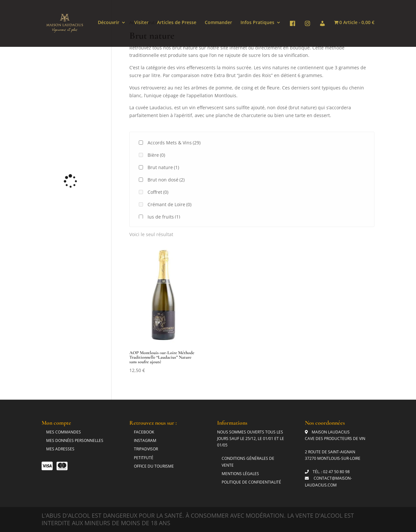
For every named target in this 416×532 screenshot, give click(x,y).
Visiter (141, 23)
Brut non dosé (166, 180)
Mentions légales (240, 474)
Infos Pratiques (257, 23)
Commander (218, 23)
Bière (156, 155)
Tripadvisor (146, 449)
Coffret (158, 192)
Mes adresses (60, 449)
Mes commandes (64, 432)
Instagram (145, 440)
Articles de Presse (177, 23)
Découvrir (109, 23)
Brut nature (163, 167)
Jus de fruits (164, 217)
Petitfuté (144, 458)
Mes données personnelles (75, 440)
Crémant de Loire (169, 204)
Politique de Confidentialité (251, 482)
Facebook (144, 432)
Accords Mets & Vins (174, 143)
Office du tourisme (154, 466)
